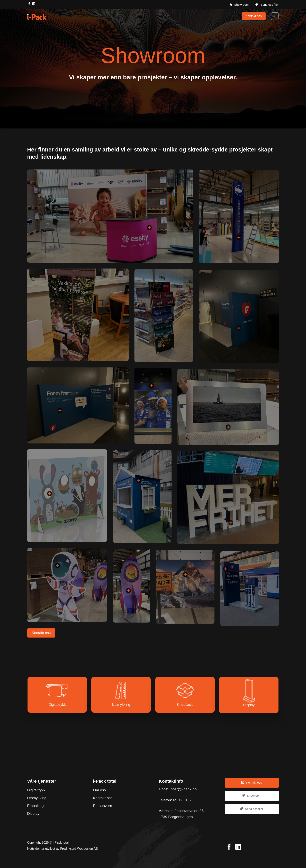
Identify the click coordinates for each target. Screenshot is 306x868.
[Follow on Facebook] (29, 4)
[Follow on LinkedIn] (34, 4)
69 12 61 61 (183, 800)
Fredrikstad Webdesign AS (79, 849)
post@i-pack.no (184, 789)
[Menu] (275, 16)
